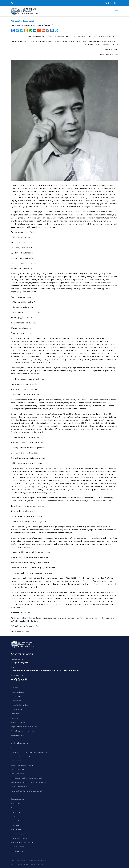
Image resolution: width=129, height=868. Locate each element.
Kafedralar (15, 718)
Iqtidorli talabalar (17, 821)
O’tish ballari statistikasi (19, 787)
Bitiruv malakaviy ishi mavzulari (22, 842)
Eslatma (14, 748)
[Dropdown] (12, 3)
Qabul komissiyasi (18, 774)
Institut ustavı (16, 696)
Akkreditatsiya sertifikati (20, 705)
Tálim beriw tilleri (17, 851)
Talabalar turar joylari (18, 834)
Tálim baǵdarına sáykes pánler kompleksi (26, 778)
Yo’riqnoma (15, 804)
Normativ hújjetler (18, 829)
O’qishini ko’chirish (18, 847)
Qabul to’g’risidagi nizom (20, 756)
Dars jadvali (15, 808)
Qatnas (14, 816)
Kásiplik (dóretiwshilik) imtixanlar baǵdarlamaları (29, 782)
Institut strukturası (18, 692)
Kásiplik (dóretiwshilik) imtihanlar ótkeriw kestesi (29, 752)
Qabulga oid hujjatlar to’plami (22, 765)
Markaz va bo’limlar (18, 722)
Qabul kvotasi (16, 761)
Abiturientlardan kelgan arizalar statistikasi (26, 791)
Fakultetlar (15, 714)
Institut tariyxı (16, 701)
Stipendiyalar (16, 825)
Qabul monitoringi (18, 769)
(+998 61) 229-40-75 (22, 654)
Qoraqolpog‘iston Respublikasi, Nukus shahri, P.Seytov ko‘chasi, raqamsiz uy (45, 670)
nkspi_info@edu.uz (22, 662)
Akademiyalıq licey (18, 735)
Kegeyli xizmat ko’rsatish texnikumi (24, 727)
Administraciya (16, 709)
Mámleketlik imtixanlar (19, 838)
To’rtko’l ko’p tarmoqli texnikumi (23, 731)
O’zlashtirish (15, 812)
